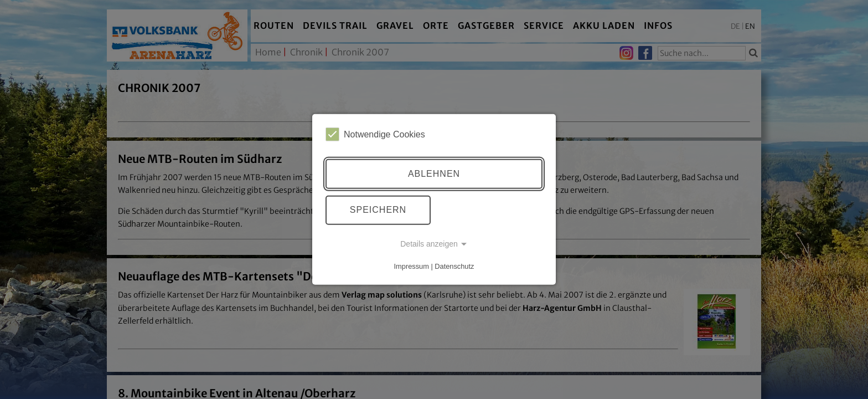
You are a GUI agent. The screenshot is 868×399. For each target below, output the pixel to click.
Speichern (378, 210)
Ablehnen (434, 174)
